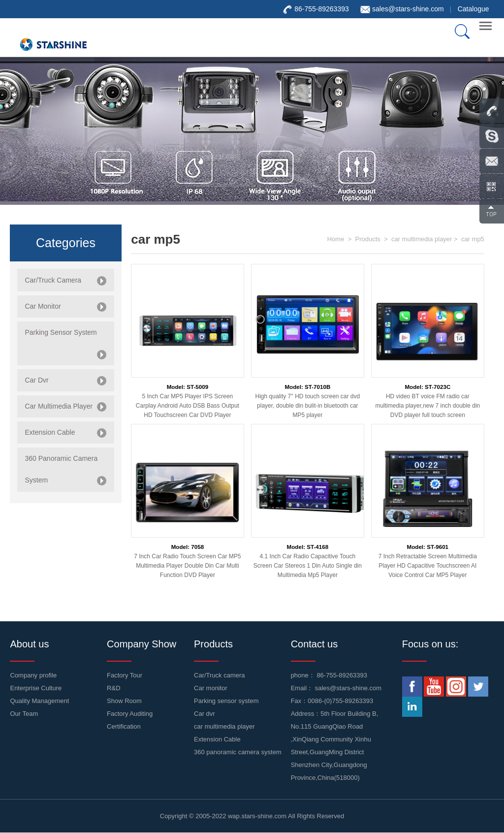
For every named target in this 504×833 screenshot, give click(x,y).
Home (336, 239)
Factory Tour (125, 675)
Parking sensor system (226, 701)
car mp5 (473, 239)
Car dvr (205, 714)
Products (367, 239)
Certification (124, 726)
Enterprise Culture (36, 688)
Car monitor (211, 688)
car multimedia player (422, 239)
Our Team (24, 714)
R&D (113, 688)
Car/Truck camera (220, 675)
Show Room (124, 701)
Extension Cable (217, 739)
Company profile (33, 675)
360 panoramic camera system (238, 752)
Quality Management (39, 701)
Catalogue (473, 9)
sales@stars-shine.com (408, 9)
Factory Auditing (130, 714)
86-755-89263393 (342, 675)
